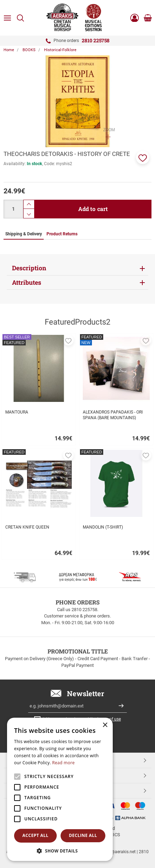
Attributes (27, 282)
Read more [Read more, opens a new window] (63, 763)
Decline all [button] (83, 835)
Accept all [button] (36, 835)
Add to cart (93, 209)
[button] (143, 157)
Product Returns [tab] (62, 234)
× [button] (105, 725)
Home (9, 50)
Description (29, 268)
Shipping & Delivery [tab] (24, 234)
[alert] (60, 789)
